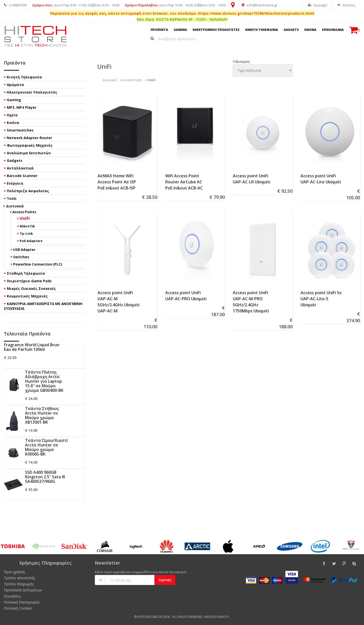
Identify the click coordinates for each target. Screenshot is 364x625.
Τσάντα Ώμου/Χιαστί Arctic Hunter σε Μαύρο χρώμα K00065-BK (47, 447)
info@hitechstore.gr (259, 5)
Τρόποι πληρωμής (19, 584)
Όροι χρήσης (14, 572)
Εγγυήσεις (12, 596)
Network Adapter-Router (29, 138)
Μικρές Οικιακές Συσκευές (31, 288)
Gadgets (15, 160)
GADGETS (291, 30)
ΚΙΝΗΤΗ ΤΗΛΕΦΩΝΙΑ (262, 30)
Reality (223, 617)
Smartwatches (20, 130)
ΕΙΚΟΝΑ (310, 30)
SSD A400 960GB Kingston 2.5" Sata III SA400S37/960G (45, 477)
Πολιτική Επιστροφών (22, 602)
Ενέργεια (15, 183)
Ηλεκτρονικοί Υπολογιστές (32, 92)
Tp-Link (26, 233)
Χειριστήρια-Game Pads (29, 281)
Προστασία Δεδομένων (23, 590)
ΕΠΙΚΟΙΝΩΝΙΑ (333, 30)
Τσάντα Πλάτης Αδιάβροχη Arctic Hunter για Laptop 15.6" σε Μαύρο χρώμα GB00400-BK (44, 381)
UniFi (25, 218)
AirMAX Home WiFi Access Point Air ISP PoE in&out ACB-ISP (117, 182)
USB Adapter (24, 250)
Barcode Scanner (22, 176)
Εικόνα (13, 123)
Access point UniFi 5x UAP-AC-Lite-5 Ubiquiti (321, 299)
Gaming (14, 100)
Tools (12, 198)
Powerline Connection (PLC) (38, 264)
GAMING (180, 30)
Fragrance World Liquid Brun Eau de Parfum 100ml (32, 347)
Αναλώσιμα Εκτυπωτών (29, 153)
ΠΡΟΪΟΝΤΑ (159, 30)
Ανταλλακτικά (20, 168)
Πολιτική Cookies (18, 608)
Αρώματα (15, 85)
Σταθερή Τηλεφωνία (26, 273)
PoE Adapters (31, 241)
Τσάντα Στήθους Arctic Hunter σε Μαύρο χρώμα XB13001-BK (42, 415)
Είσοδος (346, 5)
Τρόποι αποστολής (19, 578)
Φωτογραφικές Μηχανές (30, 145)
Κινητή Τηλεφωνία (24, 77)
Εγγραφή (317, 5)
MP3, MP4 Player (22, 107)
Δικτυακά (110, 80)
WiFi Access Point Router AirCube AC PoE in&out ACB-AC (184, 182)
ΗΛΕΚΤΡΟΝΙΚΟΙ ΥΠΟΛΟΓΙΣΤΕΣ (216, 30)
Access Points (132, 80)
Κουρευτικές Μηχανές (27, 296)
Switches (21, 257)
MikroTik (27, 226)
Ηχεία (12, 115)
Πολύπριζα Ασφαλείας (28, 191)
